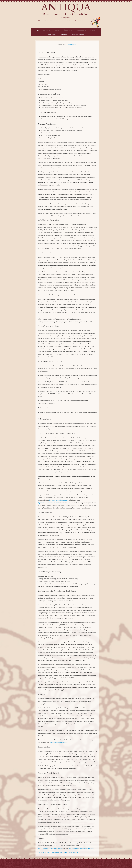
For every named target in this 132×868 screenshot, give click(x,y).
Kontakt (52, 34)
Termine (47, 30)
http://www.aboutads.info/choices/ (59, 500)
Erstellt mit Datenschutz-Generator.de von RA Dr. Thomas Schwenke (58, 852)
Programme (81, 30)
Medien (57, 30)
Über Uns (68, 30)
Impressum (64, 34)
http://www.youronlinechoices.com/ (48, 503)
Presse (93, 30)
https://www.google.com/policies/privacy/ (50, 848)
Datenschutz (78, 34)
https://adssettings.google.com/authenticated (81, 848)
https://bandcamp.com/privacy (59, 743)
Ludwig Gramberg (72, 44)
